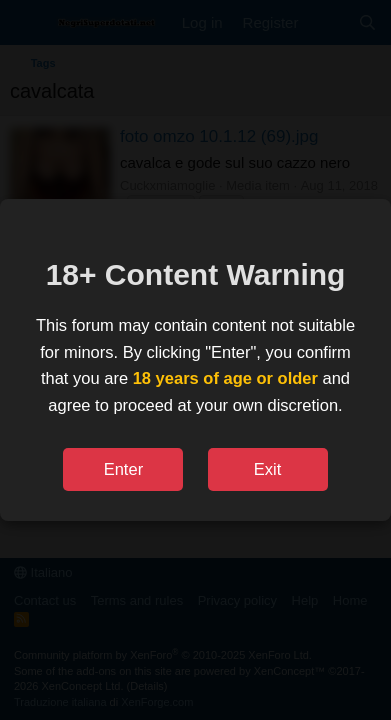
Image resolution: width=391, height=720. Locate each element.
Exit (268, 469)
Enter (123, 469)
